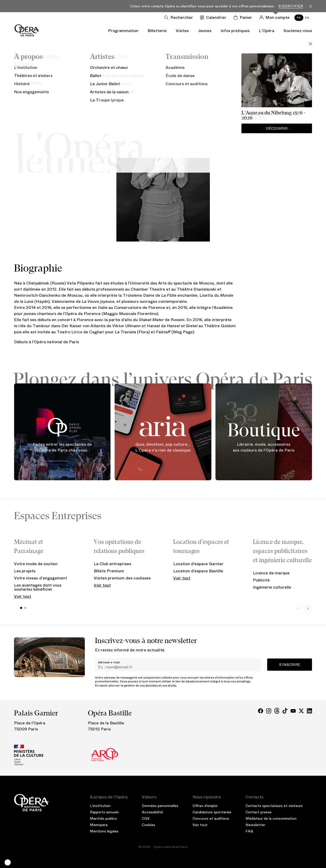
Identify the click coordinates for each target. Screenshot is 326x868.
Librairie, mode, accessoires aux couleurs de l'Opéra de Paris (264, 447)
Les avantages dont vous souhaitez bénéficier (38, 587)
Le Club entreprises (112, 564)
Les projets (25, 571)
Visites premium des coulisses (122, 578)
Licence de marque (271, 573)
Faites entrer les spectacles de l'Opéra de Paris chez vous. (62, 447)
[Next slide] (308, 609)
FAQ (249, 831)
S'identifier (291, 6)
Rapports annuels (104, 812)
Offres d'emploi (205, 806)
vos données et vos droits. (158, 685)
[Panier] (244, 18)
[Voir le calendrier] (214, 18)
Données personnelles (160, 806)
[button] (8, 862)
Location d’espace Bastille (198, 571)
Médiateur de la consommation (271, 818)
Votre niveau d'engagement (40, 578)
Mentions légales (104, 831)
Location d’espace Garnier (198, 564)
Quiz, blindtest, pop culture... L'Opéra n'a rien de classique (163, 447)
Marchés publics (103, 818)
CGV (146, 818)
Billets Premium (109, 571)
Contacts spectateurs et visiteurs (274, 806)
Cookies (148, 825)
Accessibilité (152, 812)
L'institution (100, 806)
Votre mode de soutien (36, 564)
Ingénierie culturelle (272, 587)
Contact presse (259, 812)
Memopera (99, 825)
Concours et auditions (211, 818)
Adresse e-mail (109, 662)
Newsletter (255, 825)
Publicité (261, 580)
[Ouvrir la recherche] (180, 18)
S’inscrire (290, 665)
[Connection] (275, 18)
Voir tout (23, 596)
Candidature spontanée (212, 812)
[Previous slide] (298, 609)
